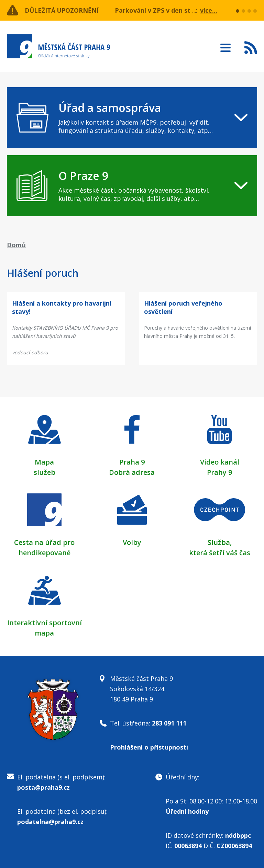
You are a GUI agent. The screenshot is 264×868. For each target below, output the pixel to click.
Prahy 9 (219, 472)
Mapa (44, 462)
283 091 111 (169, 723)
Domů (16, 245)
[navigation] (132, 118)
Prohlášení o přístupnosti (149, 747)
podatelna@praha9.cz (50, 822)
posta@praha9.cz (43, 787)
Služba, (220, 542)
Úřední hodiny (187, 811)
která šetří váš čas (220, 553)
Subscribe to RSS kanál (251, 47)
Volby (132, 542)
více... (209, 10)
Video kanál (220, 462)
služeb (45, 472)
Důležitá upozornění (63, 10)
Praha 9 (132, 462)
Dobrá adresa (132, 472)
